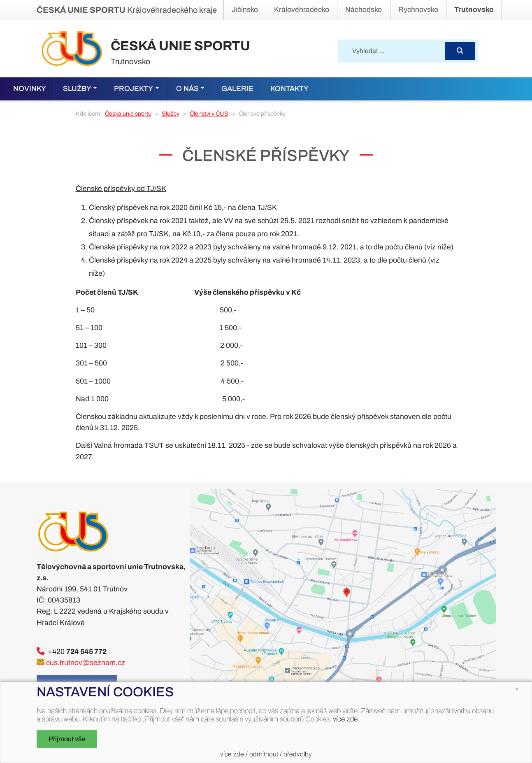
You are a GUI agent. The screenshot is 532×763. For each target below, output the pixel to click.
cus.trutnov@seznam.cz (86, 663)
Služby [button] (77, 89)
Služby (171, 114)
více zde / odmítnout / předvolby (266, 754)
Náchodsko (364, 10)
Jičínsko (245, 10)
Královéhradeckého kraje (127, 10)
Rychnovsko (418, 10)
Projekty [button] (134, 89)
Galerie (237, 89)
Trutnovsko (474, 10)
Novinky (30, 89)
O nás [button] (187, 89)
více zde (345, 719)
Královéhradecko (302, 10)
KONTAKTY (289, 89)
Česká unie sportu (128, 114)
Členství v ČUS (209, 114)
